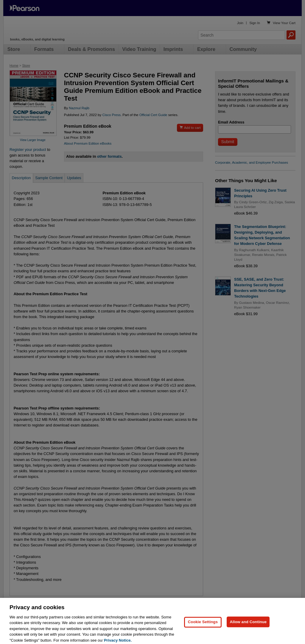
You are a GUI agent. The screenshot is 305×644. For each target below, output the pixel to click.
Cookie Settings (203, 627)
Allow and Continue (248, 627)
